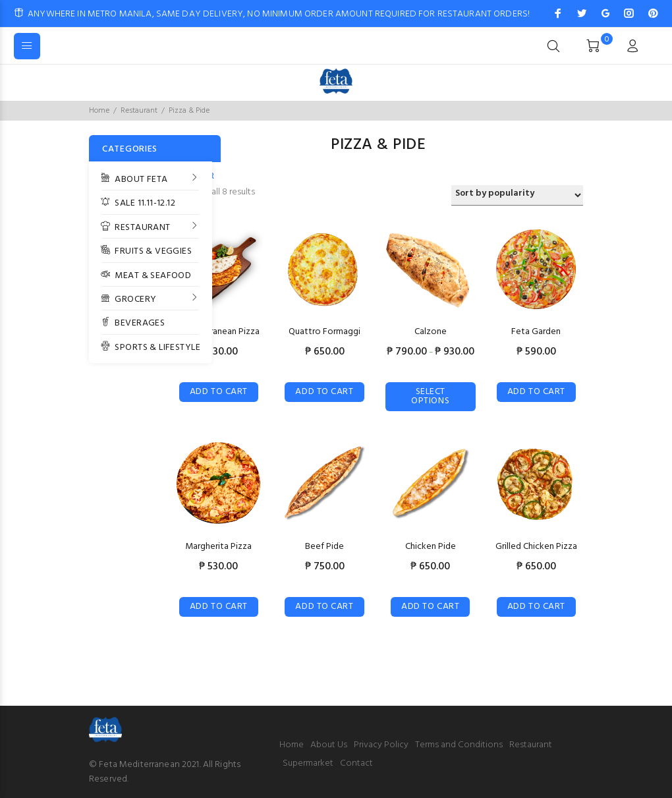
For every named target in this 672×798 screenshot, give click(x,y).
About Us (329, 745)
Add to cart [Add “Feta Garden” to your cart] (536, 392)
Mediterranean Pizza (219, 332)
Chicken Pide (431, 547)
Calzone (431, 332)
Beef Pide (324, 547)
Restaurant (139, 111)
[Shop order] (517, 195)
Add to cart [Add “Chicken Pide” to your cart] (430, 607)
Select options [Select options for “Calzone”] (430, 396)
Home (99, 111)
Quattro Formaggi (324, 332)
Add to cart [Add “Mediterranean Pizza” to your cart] (219, 392)
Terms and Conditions (459, 745)
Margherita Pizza (218, 547)
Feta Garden (536, 332)
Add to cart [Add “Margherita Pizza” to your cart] (219, 607)
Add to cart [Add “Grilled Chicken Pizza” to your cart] (536, 607)
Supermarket (308, 763)
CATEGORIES (130, 149)
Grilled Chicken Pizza (536, 547)
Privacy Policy (381, 745)
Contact (356, 763)
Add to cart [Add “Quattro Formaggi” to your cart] (324, 392)
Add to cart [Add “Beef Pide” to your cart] (324, 607)
